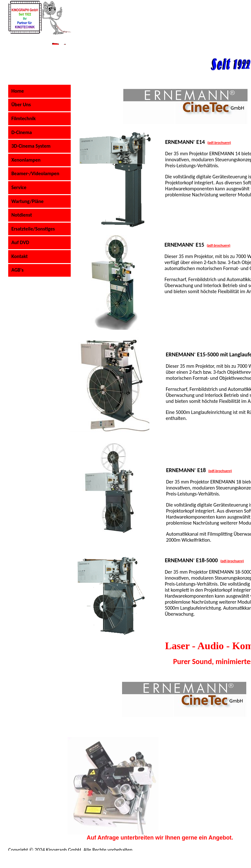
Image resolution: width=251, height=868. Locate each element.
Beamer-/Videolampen (35, 173)
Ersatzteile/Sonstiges (33, 229)
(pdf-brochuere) (232, 561)
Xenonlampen (26, 160)
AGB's (18, 270)
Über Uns (21, 105)
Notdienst (22, 215)
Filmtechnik (24, 118)
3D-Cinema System (31, 146)
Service (19, 187)
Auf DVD (20, 242)
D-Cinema (22, 132)
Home (18, 91)
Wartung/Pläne (27, 201)
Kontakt (20, 256)
